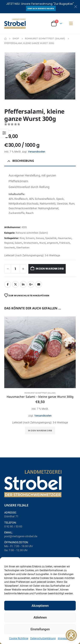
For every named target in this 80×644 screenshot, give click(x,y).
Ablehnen (40, 617)
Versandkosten (37, 152)
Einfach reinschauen (41, 8)
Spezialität (51, 238)
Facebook (8, 284)
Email (39, 284)
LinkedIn (23, 284)
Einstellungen (40, 629)
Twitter (15, 284)
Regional (9, 243)
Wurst (42, 243)
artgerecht (52, 243)
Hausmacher (65, 238)
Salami (18, 243)
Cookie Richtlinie (19, 638)
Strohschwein (31, 243)
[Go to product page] (40, 352)
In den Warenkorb (50, 269)
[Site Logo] (15, 24)
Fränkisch (65, 243)
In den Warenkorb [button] (40, 430)
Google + (31, 284)
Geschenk (10, 248)
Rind (22, 238)
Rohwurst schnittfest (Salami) (32, 233)
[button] (71, 24)
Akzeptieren (40, 606)
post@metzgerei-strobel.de (21, 536)
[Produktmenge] (15, 269)
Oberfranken (23, 248)
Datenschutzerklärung (43, 638)
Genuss (40, 238)
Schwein (30, 238)
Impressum (64, 638)
